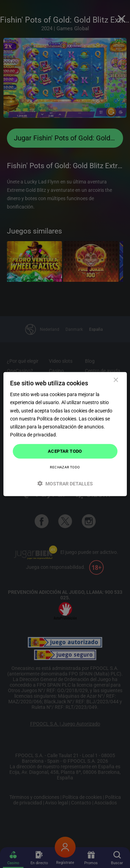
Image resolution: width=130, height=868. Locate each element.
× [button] (116, 380)
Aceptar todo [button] (65, 451)
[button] (65, 483)
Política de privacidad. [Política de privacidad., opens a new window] (34, 435)
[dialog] (65, 434)
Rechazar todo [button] (65, 467)
